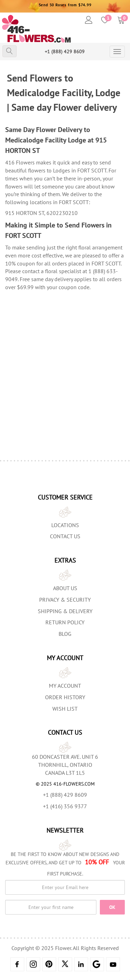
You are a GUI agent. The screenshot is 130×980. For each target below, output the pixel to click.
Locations (65, 525)
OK (112, 907)
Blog (65, 634)
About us (65, 588)
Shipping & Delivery (65, 611)
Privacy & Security (65, 600)
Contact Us (65, 536)
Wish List (65, 709)
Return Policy (65, 622)
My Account (65, 686)
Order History (65, 697)
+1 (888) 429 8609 (65, 52)
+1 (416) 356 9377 (65, 806)
